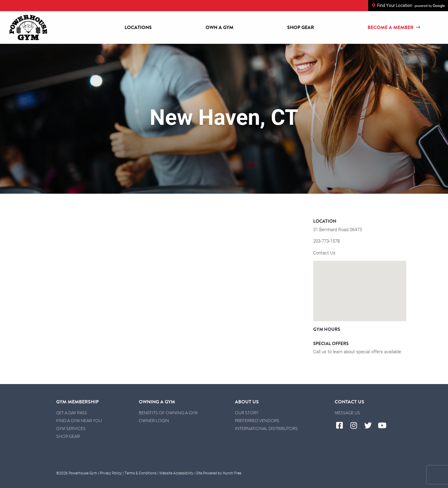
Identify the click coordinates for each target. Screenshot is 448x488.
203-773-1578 (326, 241)
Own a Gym (219, 27)
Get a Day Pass (72, 413)
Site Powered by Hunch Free (219, 473)
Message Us (347, 413)
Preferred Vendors (257, 421)
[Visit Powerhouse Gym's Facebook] (342, 426)
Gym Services (71, 429)
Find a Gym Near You (79, 421)
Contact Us (324, 253)
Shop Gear (301, 27)
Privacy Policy (111, 473)
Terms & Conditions (141, 473)
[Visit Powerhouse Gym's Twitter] (370, 426)
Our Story (247, 413)
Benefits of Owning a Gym (168, 413)
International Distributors (266, 429)
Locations (138, 27)
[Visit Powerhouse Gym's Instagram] (356, 426)
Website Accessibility (176, 473)
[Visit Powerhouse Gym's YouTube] (385, 426)
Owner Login (154, 421)
